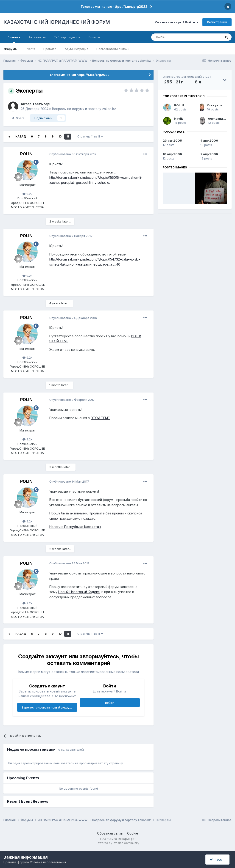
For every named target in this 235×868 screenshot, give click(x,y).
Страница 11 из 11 (90, 136)
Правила (50, 49)
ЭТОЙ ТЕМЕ (100, 418)
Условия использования (48, 862)
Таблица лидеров (67, 37)
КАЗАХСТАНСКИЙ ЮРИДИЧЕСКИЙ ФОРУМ (57, 22)
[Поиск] (174, 37)
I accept (218, 859)
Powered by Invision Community (117, 843)
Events (30, 49)
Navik (179, 118)
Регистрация (217, 22)
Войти (110, 703)
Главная (14, 39)
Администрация (76, 49)
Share (18, 118)
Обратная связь (110, 833)
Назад (21, 136)
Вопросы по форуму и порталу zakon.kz (84, 109)
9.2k (27, 194)
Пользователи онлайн (113, 49)
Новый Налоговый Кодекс (79, 592)
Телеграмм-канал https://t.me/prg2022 (114, 7)
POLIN (26, 154)
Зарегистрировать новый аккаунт (47, 707)
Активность (37, 37)
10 (60, 136)
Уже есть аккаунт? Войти (176, 22)
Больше (94, 37)
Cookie (133, 833)
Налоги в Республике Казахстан (75, 527)
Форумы (11, 49)
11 (68, 136)
